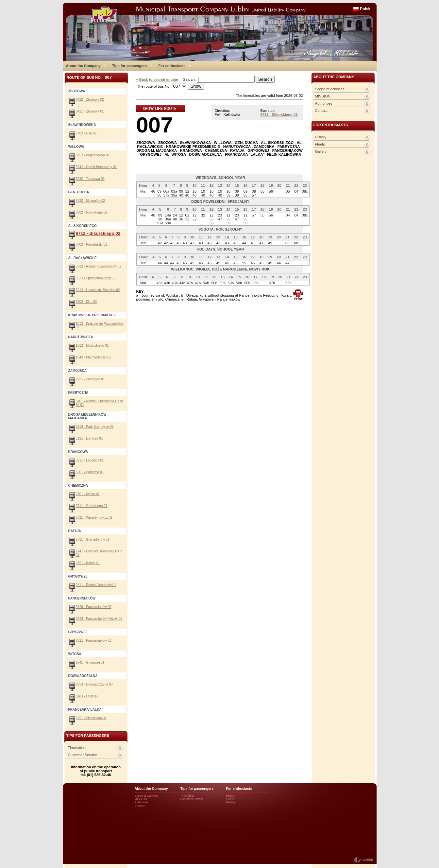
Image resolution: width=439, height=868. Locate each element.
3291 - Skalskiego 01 (91, 718)
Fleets (320, 144)
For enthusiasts (173, 66)
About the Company (84, 66)
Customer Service (83, 755)
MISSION (323, 96)
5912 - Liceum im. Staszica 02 (98, 290)
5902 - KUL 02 (86, 302)
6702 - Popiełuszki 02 (92, 244)
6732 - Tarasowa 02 (90, 179)
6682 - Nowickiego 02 (92, 212)
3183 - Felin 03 (87, 696)
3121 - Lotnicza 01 (89, 438)
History (321, 137)
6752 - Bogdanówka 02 (93, 155)
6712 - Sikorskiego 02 (279, 114)
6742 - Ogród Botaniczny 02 (96, 167)
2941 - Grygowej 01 (90, 662)
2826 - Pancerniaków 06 (94, 607)
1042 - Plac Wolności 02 (94, 357)
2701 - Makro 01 (88, 494)
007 (155, 125)
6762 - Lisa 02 (86, 133)
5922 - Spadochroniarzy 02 (96, 278)
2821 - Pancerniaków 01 (94, 641)
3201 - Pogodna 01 (90, 472)
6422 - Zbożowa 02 (90, 100)
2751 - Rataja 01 (88, 563)
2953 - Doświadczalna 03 (94, 684)
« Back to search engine (157, 79)
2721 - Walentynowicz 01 (94, 518)
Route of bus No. (89, 77)
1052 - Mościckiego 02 (92, 346)
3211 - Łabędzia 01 (90, 460)
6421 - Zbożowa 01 (90, 111)
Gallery (321, 151)
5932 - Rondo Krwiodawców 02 (99, 266)
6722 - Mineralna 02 (91, 201)
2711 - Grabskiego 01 (92, 506)
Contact (321, 111)
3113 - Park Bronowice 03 (95, 427)
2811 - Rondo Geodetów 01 (96, 585)
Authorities (324, 103)
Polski (366, 9)
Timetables (77, 748)
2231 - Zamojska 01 (90, 379)
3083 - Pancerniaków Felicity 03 (99, 619)
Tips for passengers (131, 66)
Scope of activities (330, 89)
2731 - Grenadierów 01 (93, 539)
